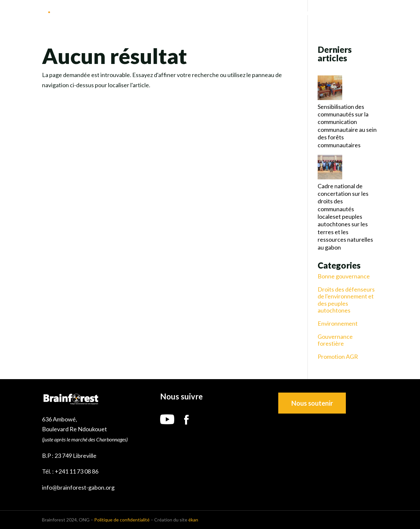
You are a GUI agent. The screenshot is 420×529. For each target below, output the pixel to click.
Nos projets (309, 13)
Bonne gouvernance (344, 276)
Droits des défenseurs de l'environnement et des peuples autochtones (346, 300)
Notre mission (263, 13)
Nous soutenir (312, 403)
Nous (226, 13)
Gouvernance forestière (335, 340)
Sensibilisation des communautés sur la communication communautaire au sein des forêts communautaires (347, 126)
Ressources (352, 13)
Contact (396, 13)
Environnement (338, 324)
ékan (193, 520)
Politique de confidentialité (122, 520)
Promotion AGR (338, 357)
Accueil (199, 13)
